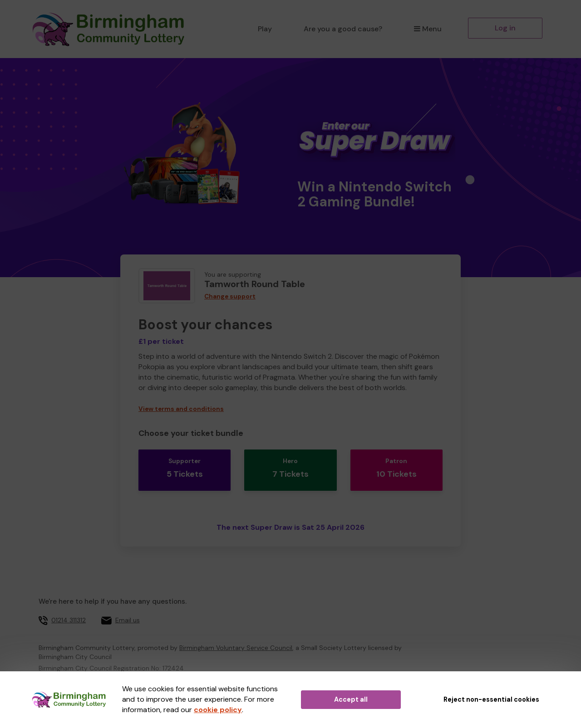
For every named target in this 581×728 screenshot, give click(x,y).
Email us (128, 605)
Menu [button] (428, 29)
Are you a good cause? (343, 29)
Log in (505, 28)
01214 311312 (69, 605)
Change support (230, 296)
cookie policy (218, 710)
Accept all (351, 699)
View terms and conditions (181, 409)
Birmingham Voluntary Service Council (236, 633)
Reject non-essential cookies (491, 699)
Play (265, 29)
